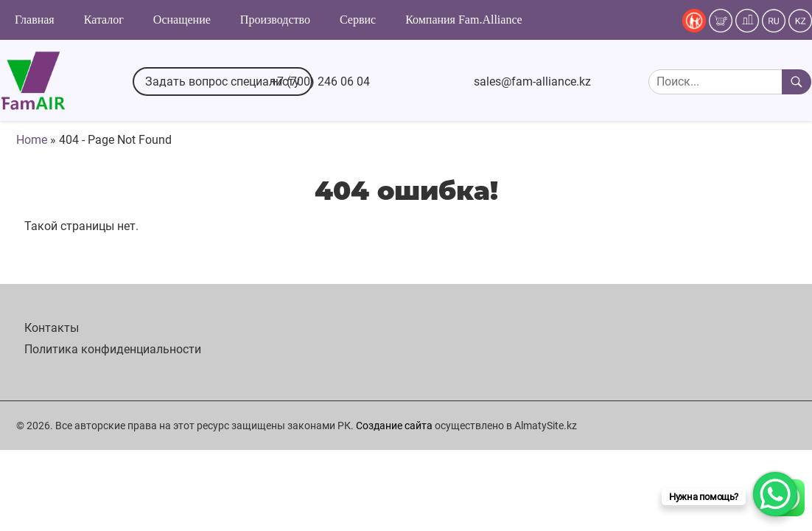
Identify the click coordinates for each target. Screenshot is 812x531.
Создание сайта (394, 426)
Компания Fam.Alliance (463, 20)
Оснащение (182, 20)
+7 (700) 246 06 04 (320, 81)
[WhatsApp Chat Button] (775, 494)
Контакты (52, 328)
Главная (35, 20)
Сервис (358, 20)
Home (32, 140)
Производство (275, 20)
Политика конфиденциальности (113, 349)
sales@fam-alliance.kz (532, 81)
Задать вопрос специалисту (223, 81)
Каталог (104, 20)
